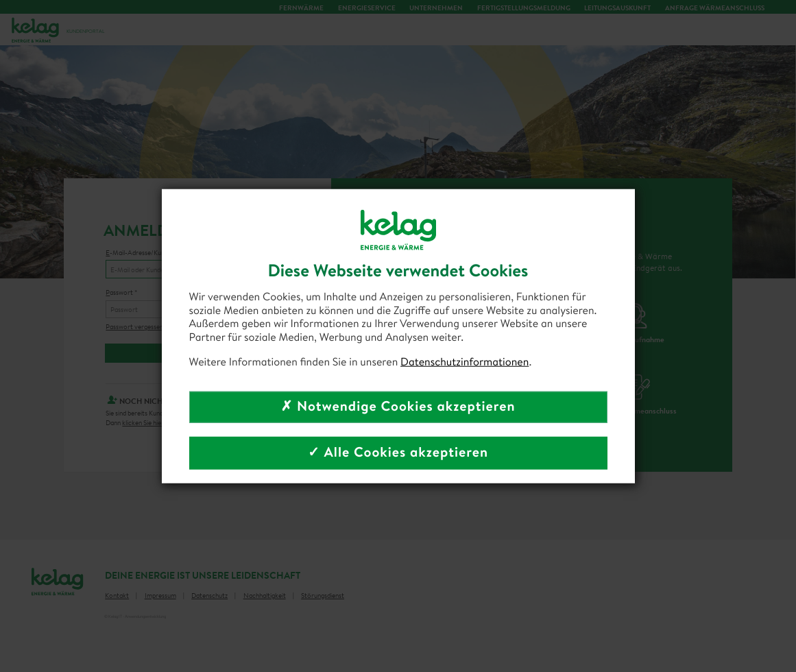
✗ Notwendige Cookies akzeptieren (398, 406)
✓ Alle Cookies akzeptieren (398, 452)
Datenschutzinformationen (465, 362)
